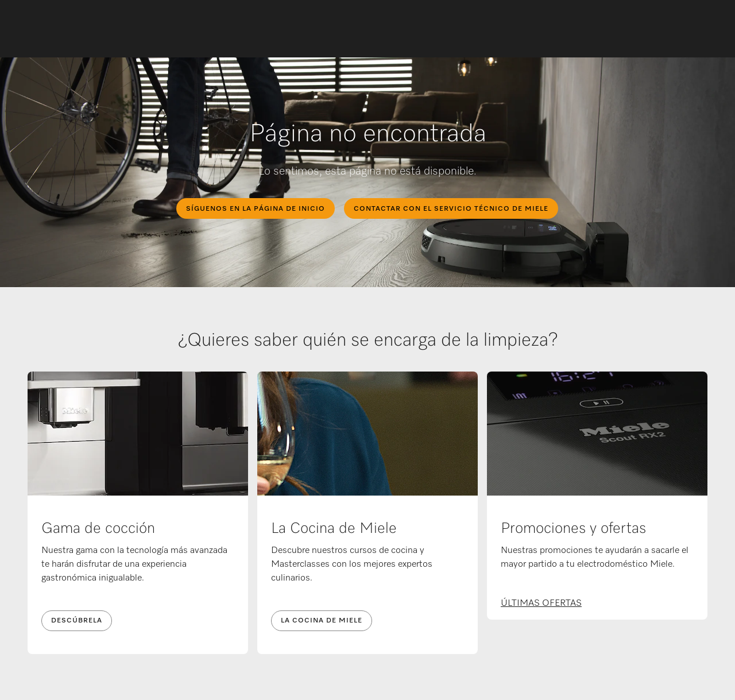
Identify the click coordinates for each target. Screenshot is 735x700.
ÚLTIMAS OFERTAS (541, 604)
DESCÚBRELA (77, 621)
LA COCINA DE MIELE (322, 621)
